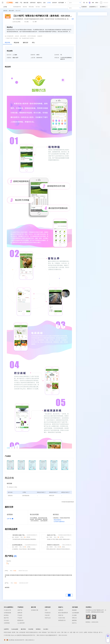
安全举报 (31, 629)
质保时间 (33, 55)
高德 (65, 632)
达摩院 (85, 632)
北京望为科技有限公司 (32, 535)
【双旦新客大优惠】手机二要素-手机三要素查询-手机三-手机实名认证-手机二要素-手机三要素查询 (19, 535)
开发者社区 (48, 613)
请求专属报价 (101, 44)
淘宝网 (13, 632)
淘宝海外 (90, 632)
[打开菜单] (3, 3)
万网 (62, 632)
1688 (40, 632)
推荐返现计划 (62, 620)
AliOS (59, 632)
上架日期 (33, 58)
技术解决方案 (35, 610)
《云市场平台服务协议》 (59, 522)
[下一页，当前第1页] (72, 595)
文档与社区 (33, 3)
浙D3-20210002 (63, 635)
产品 (21, 3)
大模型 (17, 3)
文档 (46, 610)
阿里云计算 (53, 632)
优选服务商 (40, 36)
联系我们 (38, 629)
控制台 (97, 3)
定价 (44, 3)
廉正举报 (23, 629)
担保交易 (17, 36)
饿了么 (101, 632)
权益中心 (39, 3)
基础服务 (74, 610)
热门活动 (38, 7)
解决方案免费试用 (63, 613)
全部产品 (20, 610)
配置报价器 (20, 620)
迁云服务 (74, 615)
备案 (93, 3)
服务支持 (26, 43)
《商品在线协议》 (57, 520)
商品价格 (16, 43)
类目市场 (25, 7)
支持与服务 (61, 3)
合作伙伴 (54, 3)
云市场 (49, 3)
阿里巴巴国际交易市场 (32, 632)
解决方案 (26, 3)
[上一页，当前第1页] (67, 595)
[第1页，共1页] (69, 595)
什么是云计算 (7, 610)
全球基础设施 (7, 613)
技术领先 (6, 615)
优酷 (74, 632)
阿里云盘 (96, 632)
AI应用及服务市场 (17, 7)
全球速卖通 (22, 632)
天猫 (17, 632)
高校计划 (61, 615)
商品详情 (7, 43)
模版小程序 (18, 11)
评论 (33, 43)
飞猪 (48, 632)
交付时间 (57, 55)
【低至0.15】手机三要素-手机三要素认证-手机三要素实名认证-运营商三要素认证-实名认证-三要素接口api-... (52, 535)
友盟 (71, 632)
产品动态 (20, 615)
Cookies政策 (15, 629)
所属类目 (9, 58)
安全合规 (6, 620)
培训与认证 (48, 618)
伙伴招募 (44, 7)
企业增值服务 (76, 613)
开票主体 (57, 58)
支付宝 (81, 632)
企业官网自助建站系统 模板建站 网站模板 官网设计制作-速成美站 (18, 545)
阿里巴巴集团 (7, 632)
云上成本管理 (21, 623)
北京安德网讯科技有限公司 (31, 545)
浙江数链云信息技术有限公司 (65, 535)
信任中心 (74, 623)
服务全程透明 (23, 36)
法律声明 (6, 629)
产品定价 (20, 618)
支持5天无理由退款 (32, 36)
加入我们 (46, 629)
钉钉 (77, 632)
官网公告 (74, 618)
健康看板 (74, 620)
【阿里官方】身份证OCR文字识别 (54, 545)
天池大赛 (47, 615)
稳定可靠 (6, 618)
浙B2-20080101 (41, 635)
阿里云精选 (31, 7)
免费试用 (20, 613)
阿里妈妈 (44, 632)
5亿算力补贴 (62, 618)
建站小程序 (11, 11)
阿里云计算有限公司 (67, 545)
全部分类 (5, 11)
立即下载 (10, 519)
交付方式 (9, 55)
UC (68, 632)
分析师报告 (7, 623)
